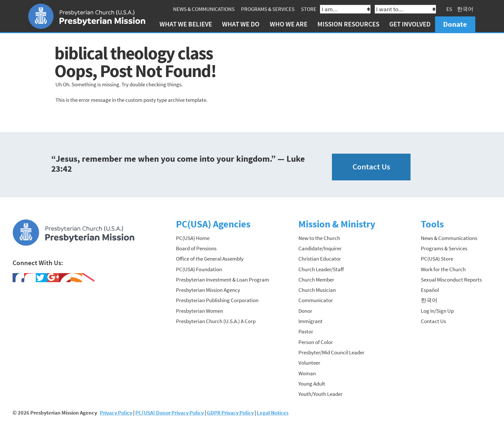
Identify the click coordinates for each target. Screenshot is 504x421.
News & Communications (204, 9)
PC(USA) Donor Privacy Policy (170, 413)
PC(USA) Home (193, 238)
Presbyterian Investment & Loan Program (223, 280)
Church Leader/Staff (321, 269)
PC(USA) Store (437, 259)
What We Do (241, 24)
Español (430, 290)
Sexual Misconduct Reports (451, 280)
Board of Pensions (196, 248)
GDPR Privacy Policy (230, 413)
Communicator (316, 300)
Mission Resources (348, 24)
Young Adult (312, 384)
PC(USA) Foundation (199, 269)
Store (309, 9)
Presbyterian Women (199, 311)
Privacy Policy (116, 413)
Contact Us (371, 167)
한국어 (465, 9)
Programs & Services (268, 9)
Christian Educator (320, 259)
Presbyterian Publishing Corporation (217, 300)
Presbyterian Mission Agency (208, 290)
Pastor (306, 331)
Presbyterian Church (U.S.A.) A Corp (216, 321)
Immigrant (310, 321)
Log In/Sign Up (437, 311)
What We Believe (186, 24)
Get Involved (410, 24)
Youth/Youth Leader (320, 394)
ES (449, 9)
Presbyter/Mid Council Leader (331, 352)
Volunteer (309, 363)
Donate (455, 24)
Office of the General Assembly (210, 259)
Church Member (316, 280)
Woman (307, 373)
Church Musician (317, 290)
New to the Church (319, 238)
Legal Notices (273, 413)
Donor (305, 311)
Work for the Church (443, 269)
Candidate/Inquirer (320, 248)
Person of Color (316, 342)
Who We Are (289, 24)
